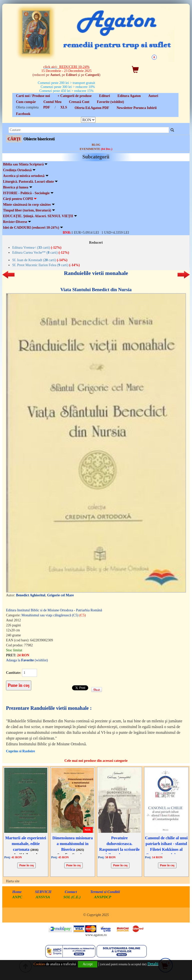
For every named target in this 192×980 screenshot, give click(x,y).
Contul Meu (52, 102)
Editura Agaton (129, 96)
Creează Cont (79, 102)
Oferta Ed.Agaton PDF (92, 108)
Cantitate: (14, 673)
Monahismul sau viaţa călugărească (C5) (54, 615)
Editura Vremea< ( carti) (37, 248)
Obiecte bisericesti (39, 139)
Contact (71, 892)
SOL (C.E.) (73, 897)
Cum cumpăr (26, 102)
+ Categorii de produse (74, 96)
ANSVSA (43, 897)
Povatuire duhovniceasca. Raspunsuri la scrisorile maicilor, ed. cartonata (119, 849)
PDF (47, 107)
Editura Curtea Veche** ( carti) (41, 253)
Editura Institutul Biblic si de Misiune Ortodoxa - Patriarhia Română (54, 610)
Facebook (23, 114)
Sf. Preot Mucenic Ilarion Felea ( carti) (46, 265)
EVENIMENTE (96, 149)
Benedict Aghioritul (31, 595)
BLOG (96, 145)
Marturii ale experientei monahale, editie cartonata (26, 844)
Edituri (104, 96)
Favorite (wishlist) (110, 102)
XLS (64, 107)
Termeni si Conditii (105, 892)
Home (17, 892)
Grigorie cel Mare (60, 595)
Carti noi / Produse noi (33, 96)
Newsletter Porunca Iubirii (136, 108)
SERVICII (43, 892)
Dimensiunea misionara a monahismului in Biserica (73, 844)
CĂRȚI (14, 139)
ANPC (17, 897)
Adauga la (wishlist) (27, 660)
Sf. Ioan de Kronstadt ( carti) (40, 260)
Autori (153, 96)
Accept (88, 964)
